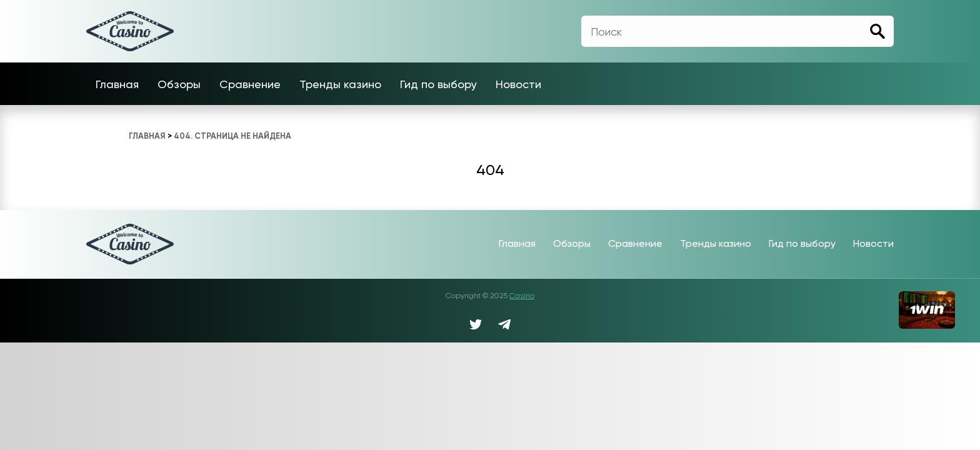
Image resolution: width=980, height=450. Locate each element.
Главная (117, 84)
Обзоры (179, 84)
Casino (522, 296)
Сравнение (250, 84)
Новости (518, 84)
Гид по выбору (438, 84)
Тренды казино (340, 84)
